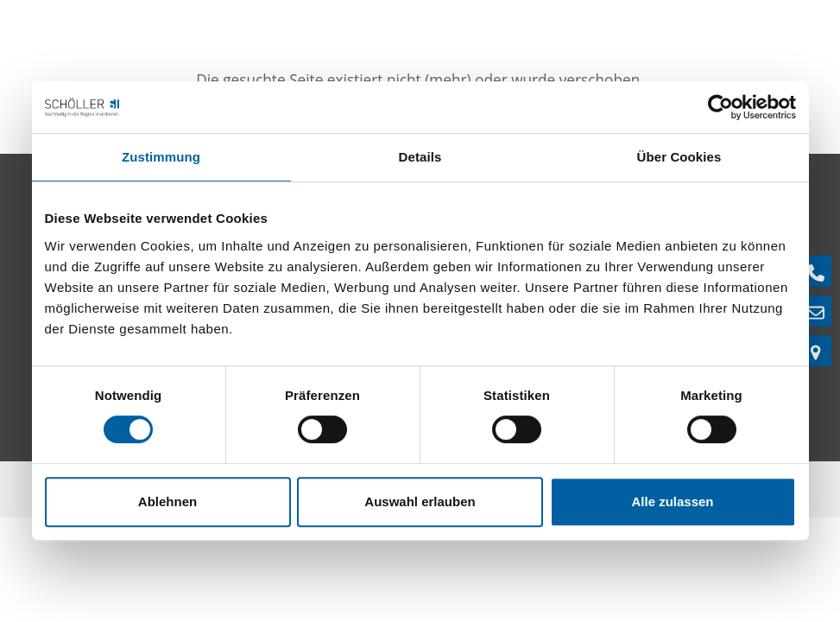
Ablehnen (167, 501)
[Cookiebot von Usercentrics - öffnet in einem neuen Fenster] (720, 107)
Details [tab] (420, 157)
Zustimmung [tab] (161, 157)
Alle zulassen (672, 501)
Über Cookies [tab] (679, 157)
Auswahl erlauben (420, 501)
